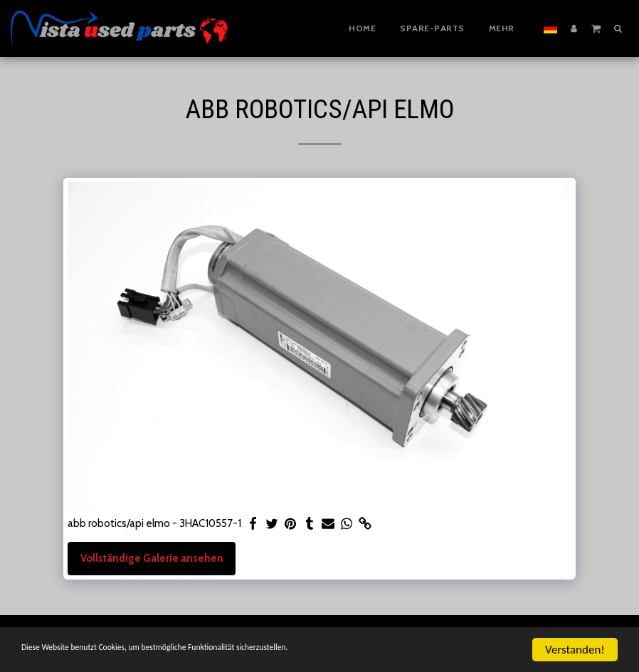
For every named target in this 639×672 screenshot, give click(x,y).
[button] (596, 28)
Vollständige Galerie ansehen (152, 558)
